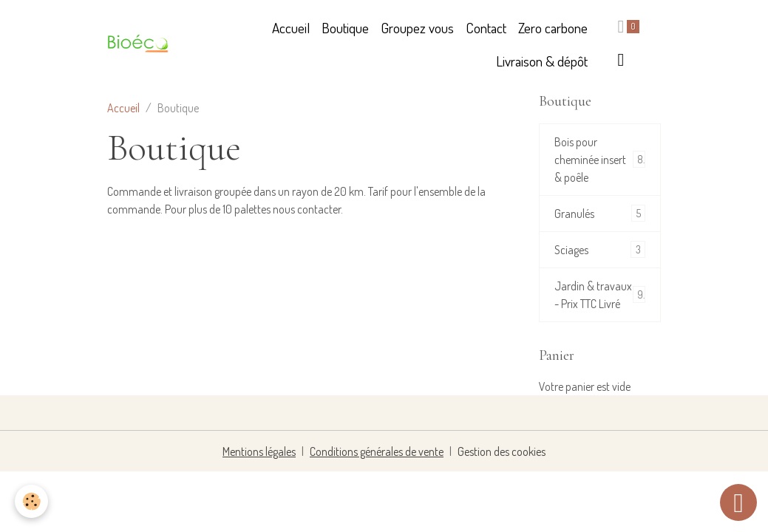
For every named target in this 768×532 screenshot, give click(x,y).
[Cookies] (31, 501)
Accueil (291, 28)
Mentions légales (259, 451)
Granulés (600, 213)
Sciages (600, 249)
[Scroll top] (738, 502)
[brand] (140, 45)
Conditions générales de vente (377, 451)
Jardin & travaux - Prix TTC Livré (600, 295)
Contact (486, 28)
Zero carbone (553, 28)
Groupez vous (417, 28)
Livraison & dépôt (542, 61)
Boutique (345, 28)
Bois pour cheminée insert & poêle (600, 160)
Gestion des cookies (502, 451)
